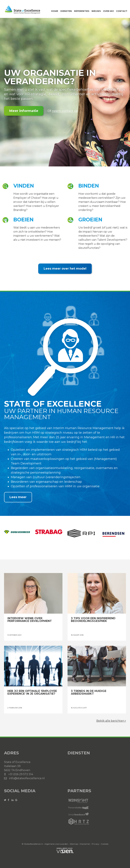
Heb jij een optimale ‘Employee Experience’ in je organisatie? (33, 666)
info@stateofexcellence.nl (27, 778)
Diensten (66, 11)
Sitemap (74, 844)
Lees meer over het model (65, 269)
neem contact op (65, 111)
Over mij (108, 11)
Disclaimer (85, 844)
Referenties (82, 11)
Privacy (95, 844)
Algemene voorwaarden (56, 844)
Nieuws (96, 11)
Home (55, 11)
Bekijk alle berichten (111, 721)
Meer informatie (24, 111)
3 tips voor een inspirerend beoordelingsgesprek (97, 593)
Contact (122, 11)
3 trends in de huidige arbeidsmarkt (97, 666)
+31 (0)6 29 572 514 (21, 774)
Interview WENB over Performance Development (33, 593)
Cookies (105, 844)
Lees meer (18, 497)
